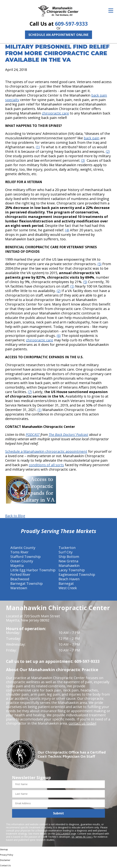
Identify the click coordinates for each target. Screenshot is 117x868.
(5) (100, 264)
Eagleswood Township (77, 575)
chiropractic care (55, 113)
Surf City (66, 552)
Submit (58, 813)
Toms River (19, 552)
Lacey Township (72, 570)
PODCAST (33, 435)
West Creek (68, 588)
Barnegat (66, 583)
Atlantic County (23, 548)
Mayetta (17, 566)
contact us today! (82, 723)
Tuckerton (67, 548)
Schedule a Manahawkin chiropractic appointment (46, 451)
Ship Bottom (69, 557)
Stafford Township (26, 557)
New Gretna (68, 561)
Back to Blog (15, 516)
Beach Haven (69, 579)
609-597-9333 (71, 24)
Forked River (20, 575)
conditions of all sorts (46, 465)
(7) (30, 392)
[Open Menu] (111, 11)
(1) (38, 147)
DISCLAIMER (63, 834)
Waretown (19, 588)
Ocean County (22, 561)
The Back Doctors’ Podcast (68, 435)
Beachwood (20, 579)
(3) (83, 160)
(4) (67, 230)
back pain (92, 138)
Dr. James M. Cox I (82, 837)
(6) (59, 336)
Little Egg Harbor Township (33, 570)
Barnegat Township (27, 583)
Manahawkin (69, 566)
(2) (108, 151)
